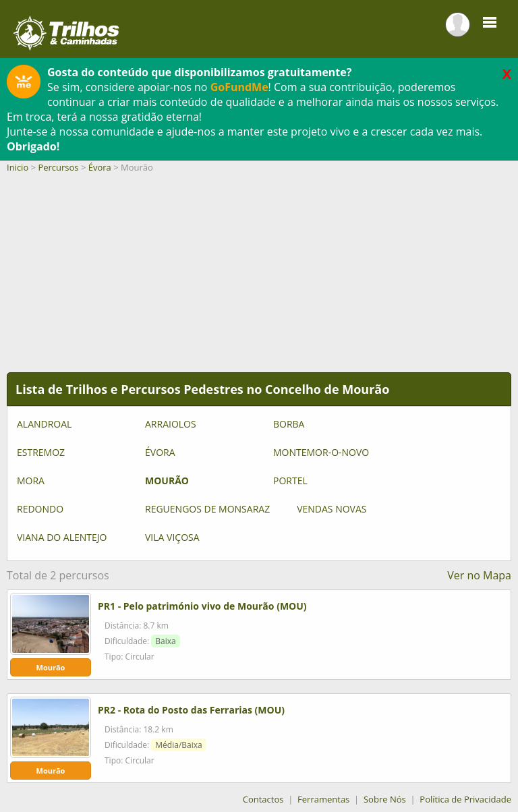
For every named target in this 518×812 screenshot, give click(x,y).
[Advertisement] (259, 278)
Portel (290, 481)
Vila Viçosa (172, 537)
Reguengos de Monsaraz (207, 509)
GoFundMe (239, 87)
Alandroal (44, 424)
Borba (289, 424)
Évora (100, 167)
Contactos (263, 799)
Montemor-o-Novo (321, 452)
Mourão (167, 481)
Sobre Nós (385, 799)
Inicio (18, 167)
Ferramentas (323, 799)
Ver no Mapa (479, 575)
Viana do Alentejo (62, 537)
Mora (31, 481)
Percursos (58, 167)
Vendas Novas (332, 509)
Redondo (40, 509)
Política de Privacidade (465, 799)
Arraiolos (171, 424)
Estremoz (41, 452)
